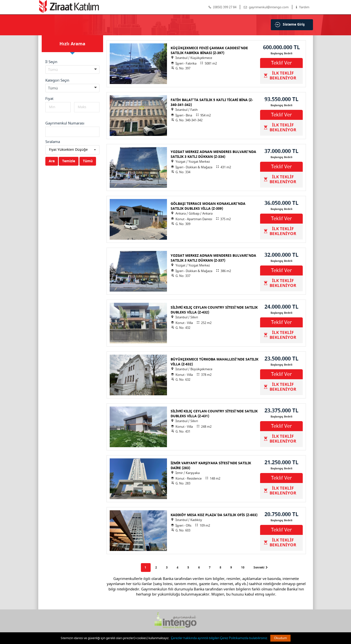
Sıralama (53, 142)
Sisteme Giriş (294, 24)
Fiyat (49, 99)
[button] (72, 70)
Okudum (280, 638)
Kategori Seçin (57, 80)
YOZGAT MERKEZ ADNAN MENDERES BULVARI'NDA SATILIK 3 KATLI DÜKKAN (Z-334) (213, 154)
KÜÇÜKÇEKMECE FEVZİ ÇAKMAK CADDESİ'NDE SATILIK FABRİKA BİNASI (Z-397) (209, 51)
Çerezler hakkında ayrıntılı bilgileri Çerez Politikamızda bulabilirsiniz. (219, 638)
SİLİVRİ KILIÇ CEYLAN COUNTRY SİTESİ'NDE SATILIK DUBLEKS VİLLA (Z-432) (214, 310)
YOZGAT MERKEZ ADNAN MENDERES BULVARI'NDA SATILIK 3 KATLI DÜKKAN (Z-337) (213, 258)
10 (243, 568)
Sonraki (261, 568)
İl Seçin (51, 62)
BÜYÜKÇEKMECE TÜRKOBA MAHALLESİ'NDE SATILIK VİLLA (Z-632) (214, 362)
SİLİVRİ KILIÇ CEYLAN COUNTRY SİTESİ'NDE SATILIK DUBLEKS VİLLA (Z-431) (214, 414)
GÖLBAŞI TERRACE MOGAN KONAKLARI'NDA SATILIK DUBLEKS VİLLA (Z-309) (208, 206)
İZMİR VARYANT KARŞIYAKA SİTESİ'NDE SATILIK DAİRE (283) (211, 466)
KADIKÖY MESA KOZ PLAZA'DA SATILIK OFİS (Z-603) (214, 515)
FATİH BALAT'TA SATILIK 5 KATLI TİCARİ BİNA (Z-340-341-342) (212, 102)
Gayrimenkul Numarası (65, 123)
